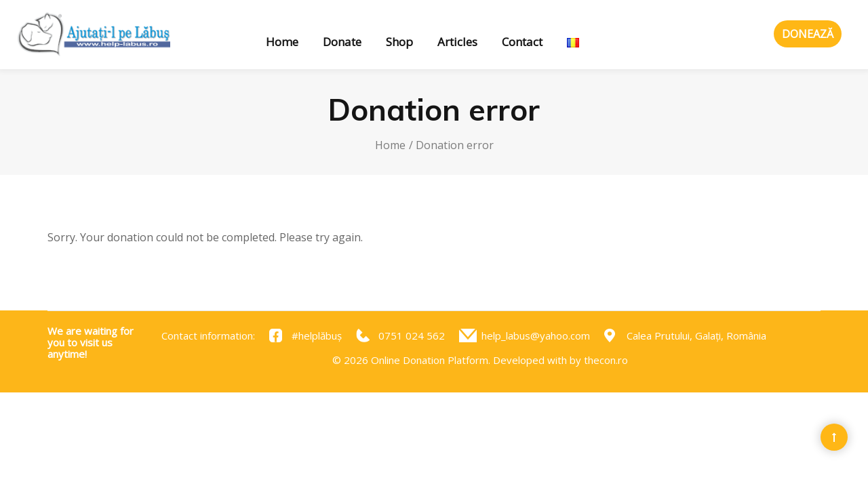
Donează (808, 34)
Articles (457, 42)
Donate (342, 42)
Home (282, 42)
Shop (399, 42)
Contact (522, 42)
